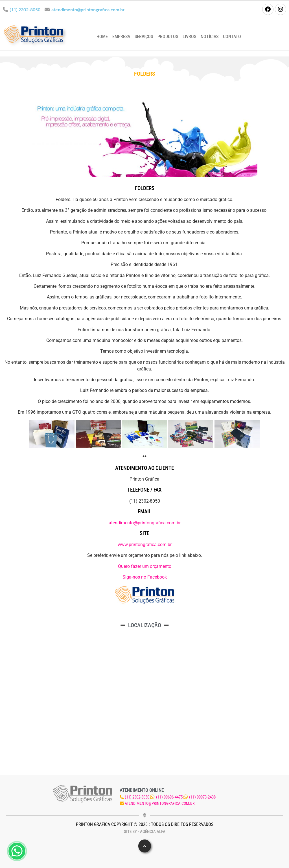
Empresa (121, 37)
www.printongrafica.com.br (145, 545)
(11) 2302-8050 (25, 9)
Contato (232, 37)
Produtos (168, 37)
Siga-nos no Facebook (145, 577)
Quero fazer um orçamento (145, 566)
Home (102, 37)
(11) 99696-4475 (169, 797)
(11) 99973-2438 (202, 797)
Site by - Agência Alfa (145, 832)
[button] (145, 846)
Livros (189, 37)
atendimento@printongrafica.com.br (88, 9)
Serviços (144, 37)
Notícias (210, 37)
